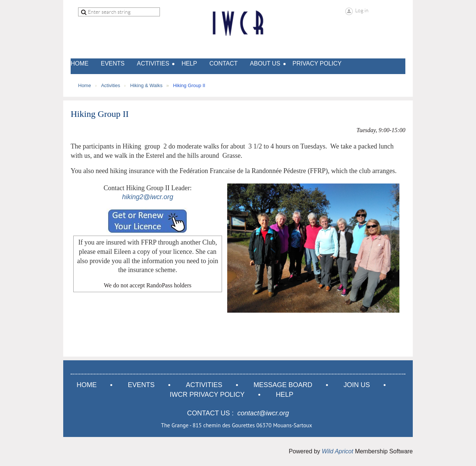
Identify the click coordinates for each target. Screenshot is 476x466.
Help (285, 395)
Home (85, 85)
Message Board (283, 385)
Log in (362, 10)
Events (141, 385)
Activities (111, 85)
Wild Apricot (337, 451)
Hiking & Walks (146, 85)
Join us (357, 385)
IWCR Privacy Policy (207, 395)
